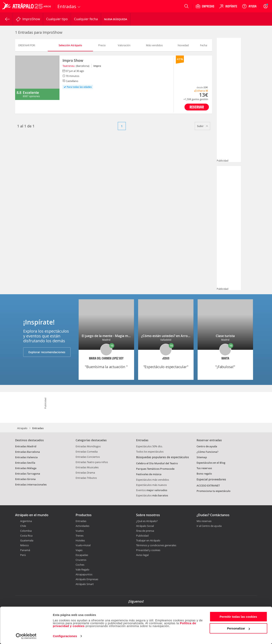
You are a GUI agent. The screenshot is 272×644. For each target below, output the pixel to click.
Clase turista (225, 336)
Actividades (82, 526)
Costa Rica (26, 536)
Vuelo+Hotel (83, 545)
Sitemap (202, 457)
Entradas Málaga (26, 468)
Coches (80, 565)
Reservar (197, 107)
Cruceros (81, 560)
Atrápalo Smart (85, 584)
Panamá (25, 550)
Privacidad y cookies (148, 550)
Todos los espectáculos (150, 452)
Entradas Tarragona (28, 474)
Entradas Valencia (26, 457)
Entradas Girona (25, 479)
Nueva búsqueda (116, 19)
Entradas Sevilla (25, 463)
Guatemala (27, 540)
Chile (23, 526)
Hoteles (80, 540)
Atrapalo (22, 428)
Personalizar (238, 628)
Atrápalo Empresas (87, 579)
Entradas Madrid (26, 446)
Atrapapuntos (84, 574)
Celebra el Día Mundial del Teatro (157, 463)
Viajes (79, 550)
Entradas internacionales (31, 484)
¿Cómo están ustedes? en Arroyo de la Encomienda (180, 336)
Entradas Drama (85, 473)
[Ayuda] (249, 6)
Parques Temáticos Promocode (155, 469)
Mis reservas (204, 521)
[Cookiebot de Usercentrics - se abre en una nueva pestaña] (26, 636)
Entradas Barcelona (28, 452)
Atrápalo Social (145, 526)
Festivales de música (149, 474)
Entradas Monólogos (88, 446)
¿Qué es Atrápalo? (147, 521)
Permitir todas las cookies (238, 617)
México (24, 545)
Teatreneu (69, 66)
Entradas (81, 521)
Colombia (26, 531)
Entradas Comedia (87, 452)
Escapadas (82, 555)
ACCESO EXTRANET (208, 485)
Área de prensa (145, 531)
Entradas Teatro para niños (92, 462)
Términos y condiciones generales (156, 545)
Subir (202, 126)
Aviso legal (142, 555)
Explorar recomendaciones (47, 352)
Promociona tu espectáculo (214, 491)
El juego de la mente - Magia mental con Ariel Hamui (121, 336)
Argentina (26, 521)
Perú (23, 555)
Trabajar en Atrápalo (148, 540)
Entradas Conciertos (88, 457)
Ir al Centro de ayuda (209, 526)
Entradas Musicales (87, 467)
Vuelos (80, 531)
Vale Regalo (82, 569)
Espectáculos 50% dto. (149, 446)
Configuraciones (65, 636)
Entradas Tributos (86, 478)
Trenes (80, 536)
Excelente (31, 92)
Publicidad (142, 536)
